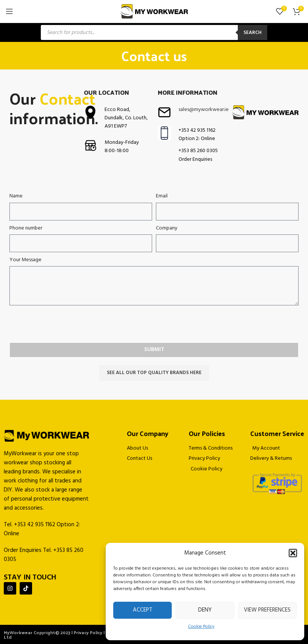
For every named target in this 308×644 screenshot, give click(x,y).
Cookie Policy (201, 627)
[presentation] (67, 324)
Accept (143, 610)
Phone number (26, 228)
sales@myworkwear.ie (204, 110)
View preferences (267, 610)
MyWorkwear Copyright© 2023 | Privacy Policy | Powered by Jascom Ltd (76, 635)
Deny (205, 610)
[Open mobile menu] (9, 11)
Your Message (25, 260)
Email (162, 196)
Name (16, 196)
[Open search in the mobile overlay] (154, 32)
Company (167, 228)
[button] (293, 553)
